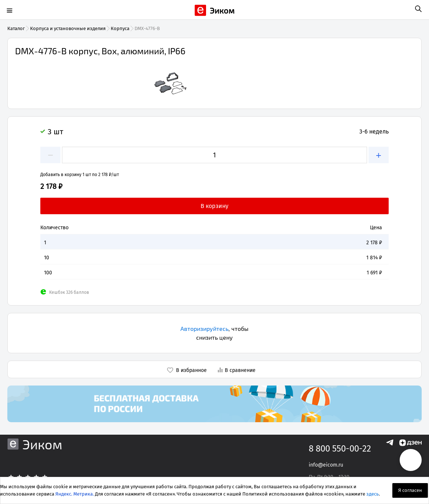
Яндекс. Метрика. (75, 494)
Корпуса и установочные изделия (68, 28)
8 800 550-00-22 (340, 449)
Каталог (16, 28)
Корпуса (120, 28)
